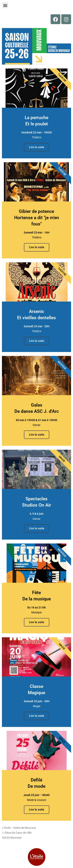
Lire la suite (37, 147)
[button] (5, 5)
